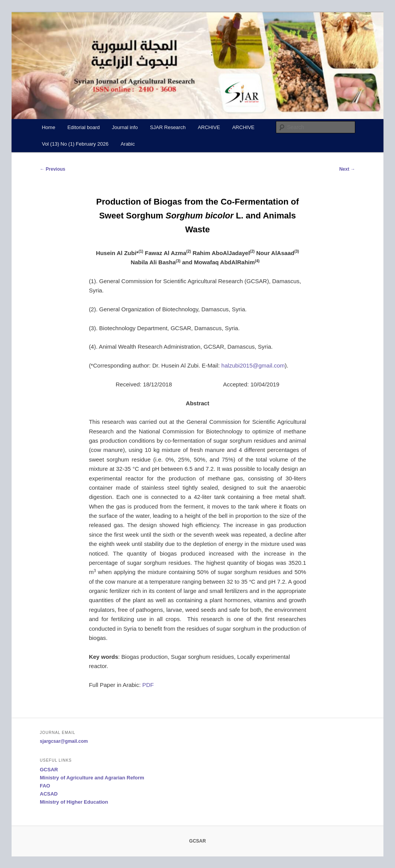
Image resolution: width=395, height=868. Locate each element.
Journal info (125, 127)
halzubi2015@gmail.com (253, 365)
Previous (52, 169)
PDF (148, 685)
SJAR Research (168, 127)
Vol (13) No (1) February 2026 (75, 144)
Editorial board (84, 127)
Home (48, 127)
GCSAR (49, 770)
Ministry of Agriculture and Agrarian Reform (92, 778)
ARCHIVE (209, 127)
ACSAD (49, 794)
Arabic (128, 144)
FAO (45, 786)
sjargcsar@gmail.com (64, 741)
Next (347, 169)
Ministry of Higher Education (74, 802)
